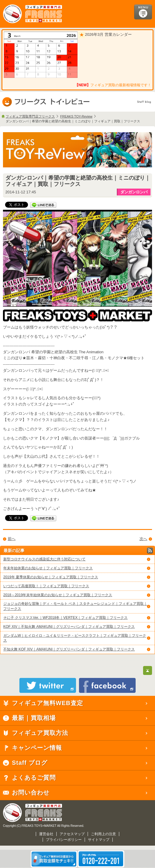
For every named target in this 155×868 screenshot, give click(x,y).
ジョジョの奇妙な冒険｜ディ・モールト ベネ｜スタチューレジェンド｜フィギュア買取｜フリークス (75, 606)
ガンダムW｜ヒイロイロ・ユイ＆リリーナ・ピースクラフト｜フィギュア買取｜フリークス (75, 638)
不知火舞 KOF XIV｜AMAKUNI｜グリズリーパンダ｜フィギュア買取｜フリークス (69, 649)
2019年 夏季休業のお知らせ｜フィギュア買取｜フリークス (51, 577)
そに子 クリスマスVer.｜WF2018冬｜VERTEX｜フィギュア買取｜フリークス (65, 618)
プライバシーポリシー (64, 840)
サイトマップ (99, 840)
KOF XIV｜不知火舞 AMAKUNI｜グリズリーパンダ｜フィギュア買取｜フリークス (69, 627)
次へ (143, 539)
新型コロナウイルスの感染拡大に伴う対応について (44, 559)
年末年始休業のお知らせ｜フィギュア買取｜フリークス (48, 568)
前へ (12, 539)
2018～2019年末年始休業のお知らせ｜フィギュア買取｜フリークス (58, 595)
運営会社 (46, 834)
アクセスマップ (72, 834)
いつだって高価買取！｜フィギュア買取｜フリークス (46, 586)
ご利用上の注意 (103, 834)
